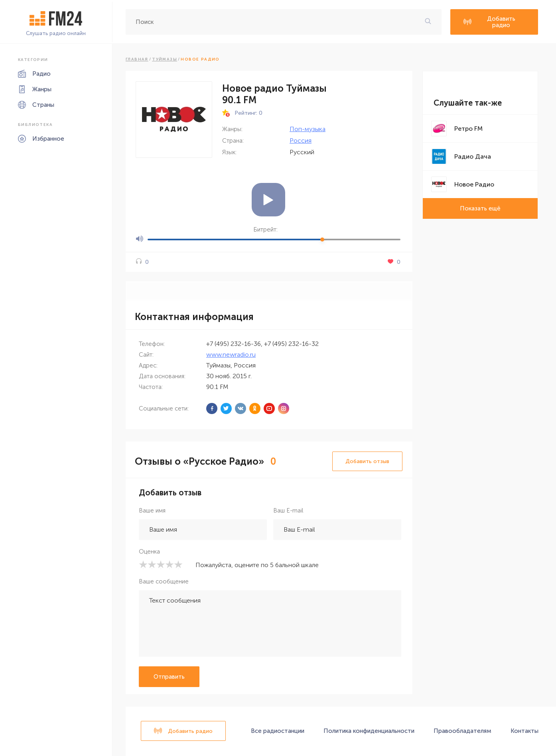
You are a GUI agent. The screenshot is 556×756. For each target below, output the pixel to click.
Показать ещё (480, 208)
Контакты (524, 731)
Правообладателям (462, 731)
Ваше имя (152, 511)
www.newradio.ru (231, 354)
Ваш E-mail (288, 511)
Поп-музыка (308, 129)
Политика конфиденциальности (369, 731)
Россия (301, 140)
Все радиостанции (278, 731)
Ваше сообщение (164, 581)
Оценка (149, 552)
